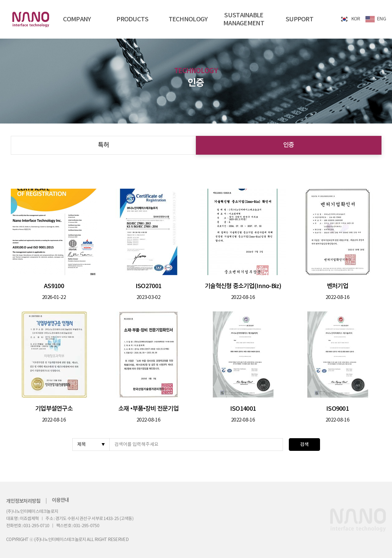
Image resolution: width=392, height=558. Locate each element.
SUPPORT (299, 19)
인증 (289, 145)
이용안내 (60, 500)
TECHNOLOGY (188, 19)
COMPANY (77, 19)
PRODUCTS (132, 19)
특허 (103, 145)
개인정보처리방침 (23, 501)
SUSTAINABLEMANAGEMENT (244, 19)
